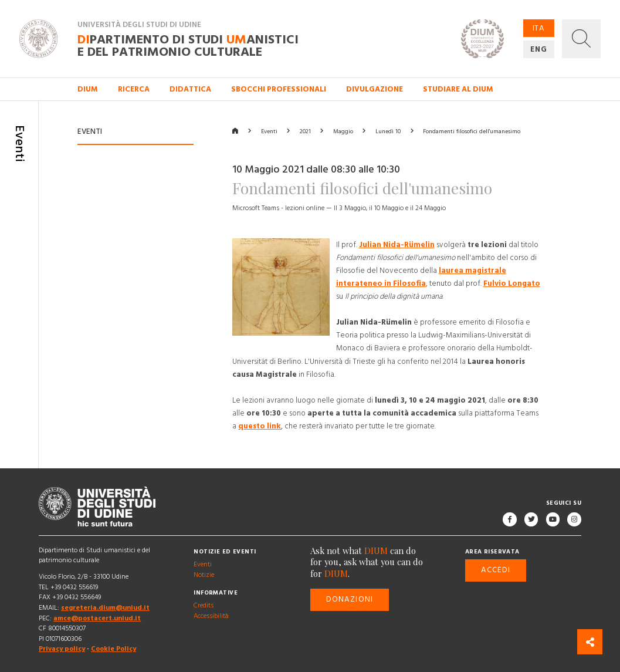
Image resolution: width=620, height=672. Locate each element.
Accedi (496, 570)
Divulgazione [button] (375, 89)
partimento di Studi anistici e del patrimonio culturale (188, 45)
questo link (260, 426)
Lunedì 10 (388, 131)
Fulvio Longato (512, 283)
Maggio (343, 131)
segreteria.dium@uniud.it (105, 608)
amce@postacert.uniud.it (97, 618)
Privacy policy (62, 649)
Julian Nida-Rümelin (397, 245)
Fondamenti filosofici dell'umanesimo (472, 131)
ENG (538, 49)
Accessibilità (211, 615)
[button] (581, 39)
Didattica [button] (190, 89)
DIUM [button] (88, 89)
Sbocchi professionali (279, 89)
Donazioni (350, 599)
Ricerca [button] (134, 89)
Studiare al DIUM (458, 89)
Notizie (204, 574)
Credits (204, 605)
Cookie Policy (114, 649)
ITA (539, 28)
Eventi (269, 131)
